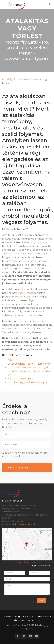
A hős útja (14, 360)
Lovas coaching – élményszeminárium (30, 364)
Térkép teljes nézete (27, 562)
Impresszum (34, 620)
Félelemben (15, 329)
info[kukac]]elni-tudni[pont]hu (23, 524)
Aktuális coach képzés (21, 379)
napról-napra (25, 293)
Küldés (41, 600)
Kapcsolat (28, 616)
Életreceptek (20, 79)
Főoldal (6, 79)
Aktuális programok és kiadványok (28, 382)
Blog (17, 616)
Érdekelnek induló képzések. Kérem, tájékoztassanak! (25, 455)
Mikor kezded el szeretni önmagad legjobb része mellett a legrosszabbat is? (30, 371)
